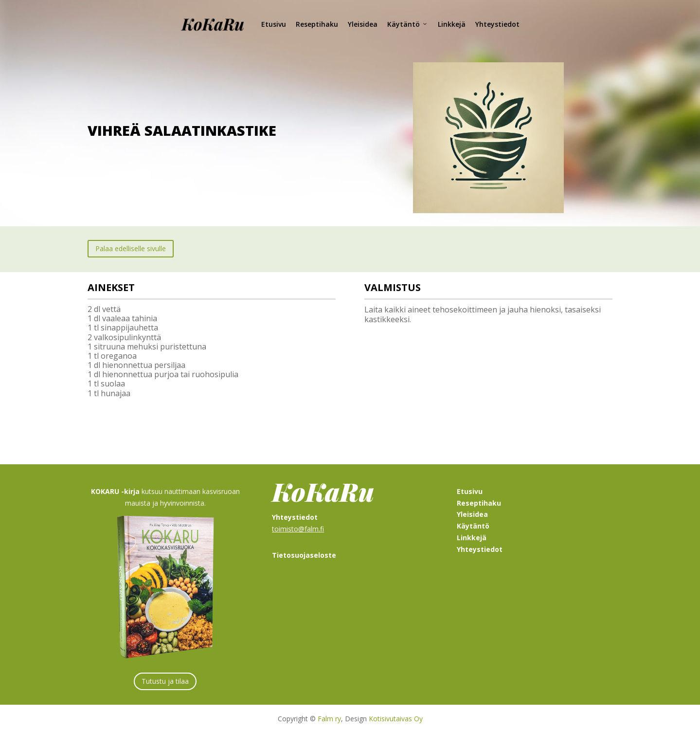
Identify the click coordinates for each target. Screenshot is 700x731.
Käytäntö (408, 24)
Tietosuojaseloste (304, 553)
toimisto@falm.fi (298, 527)
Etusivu (274, 24)
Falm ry (329, 717)
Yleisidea (363, 24)
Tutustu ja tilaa (165, 679)
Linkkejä (452, 24)
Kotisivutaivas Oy (396, 717)
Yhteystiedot (497, 24)
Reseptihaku (317, 24)
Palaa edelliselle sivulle (131, 247)
